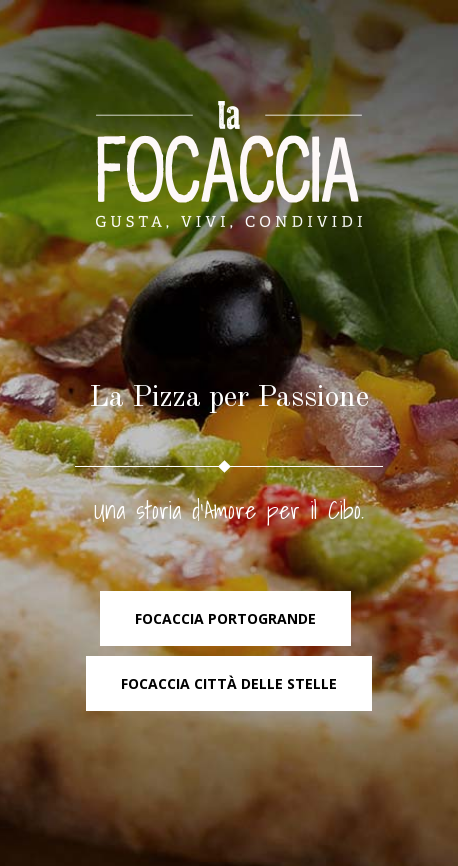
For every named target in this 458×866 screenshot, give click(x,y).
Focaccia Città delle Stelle (229, 683)
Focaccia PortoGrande (225, 618)
